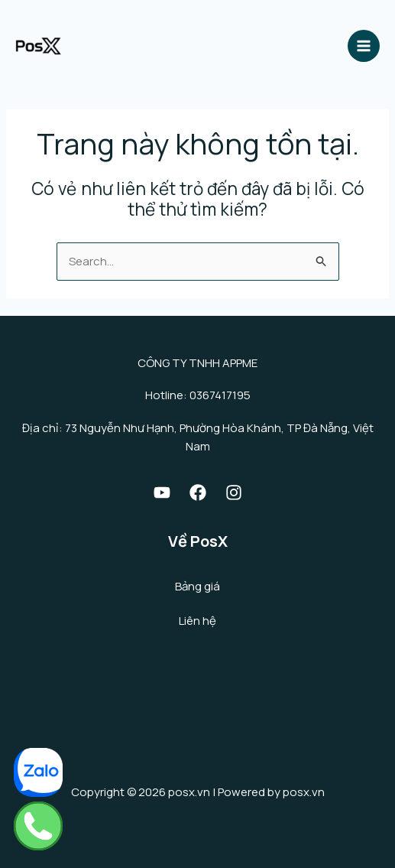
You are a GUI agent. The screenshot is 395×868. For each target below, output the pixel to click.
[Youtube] (162, 493)
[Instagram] (234, 493)
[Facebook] (198, 493)
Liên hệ (197, 621)
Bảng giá (197, 586)
